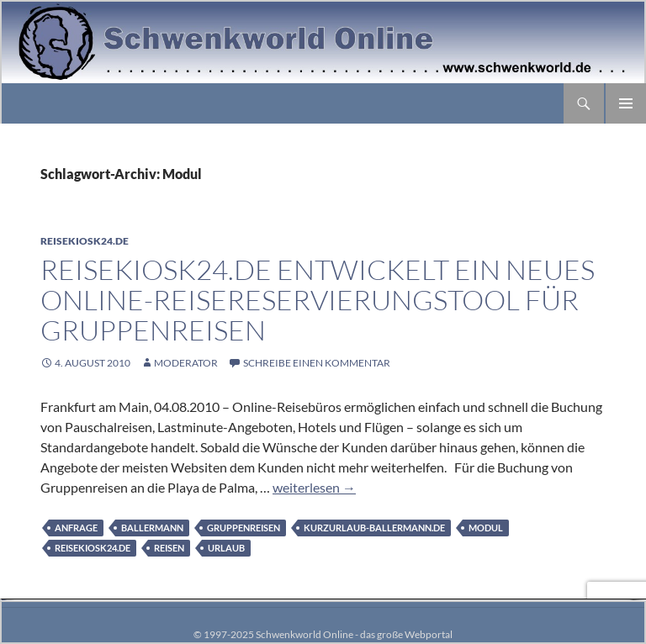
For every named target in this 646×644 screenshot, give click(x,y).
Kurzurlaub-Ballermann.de (374, 528)
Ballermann (152, 528)
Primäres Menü (626, 103)
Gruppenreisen (244, 528)
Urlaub (226, 548)
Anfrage (76, 528)
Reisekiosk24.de (85, 241)
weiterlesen (314, 487)
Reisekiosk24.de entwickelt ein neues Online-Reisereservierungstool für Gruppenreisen (318, 300)
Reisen (169, 548)
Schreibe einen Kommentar (317, 363)
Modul (486, 528)
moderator (186, 363)
